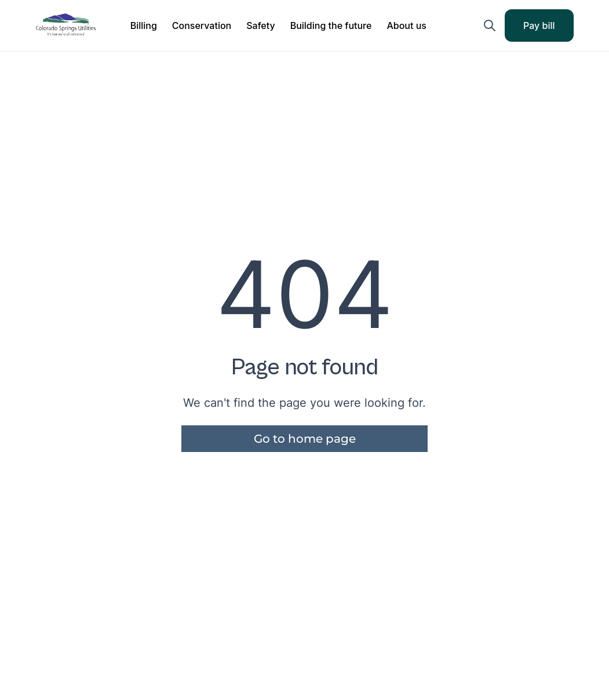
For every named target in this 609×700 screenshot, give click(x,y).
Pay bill (547, 29)
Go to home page (305, 439)
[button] (144, 25)
